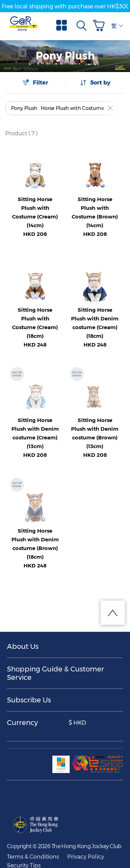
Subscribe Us (29, 700)
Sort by (95, 82)
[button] (101, 25)
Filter (35, 82)
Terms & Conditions (33, 857)
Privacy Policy (86, 857)
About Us (23, 646)
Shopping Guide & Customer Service (55, 673)
